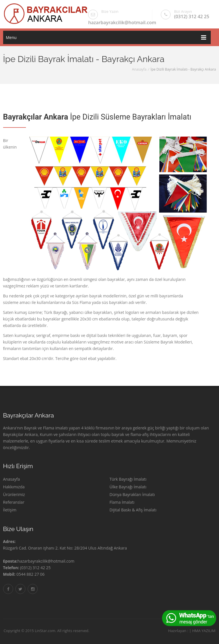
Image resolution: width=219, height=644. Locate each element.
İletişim (10, 510)
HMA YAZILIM (202, 631)
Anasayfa (139, 69)
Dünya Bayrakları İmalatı (132, 494)
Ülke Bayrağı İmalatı (128, 487)
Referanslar (14, 502)
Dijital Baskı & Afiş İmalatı (133, 510)
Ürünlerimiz (14, 494)
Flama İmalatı (122, 502)
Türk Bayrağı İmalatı (128, 479)
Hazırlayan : (176, 631)
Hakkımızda (14, 487)
